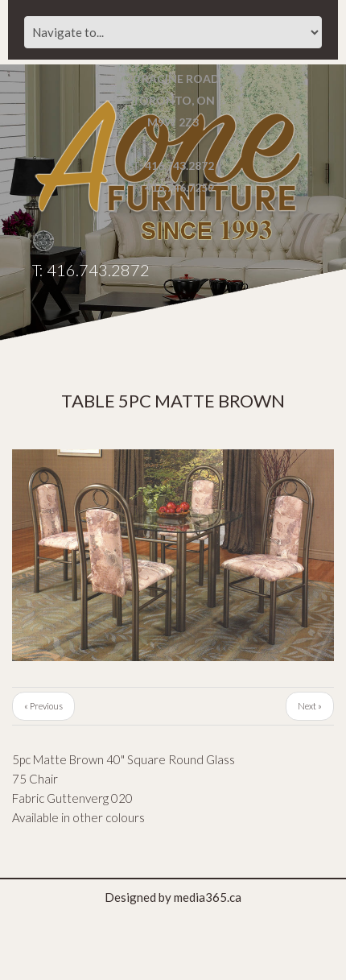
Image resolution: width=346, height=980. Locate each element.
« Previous (43, 706)
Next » (310, 706)
